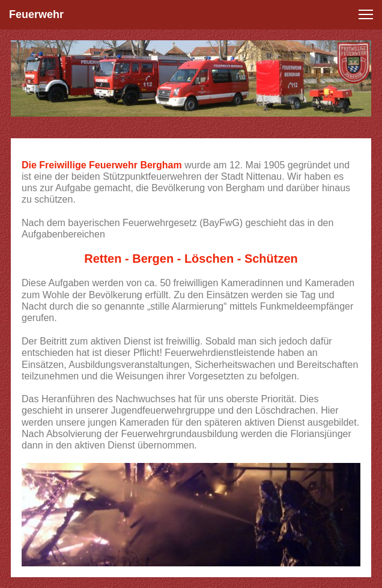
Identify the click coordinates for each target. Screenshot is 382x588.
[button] (366, 14)
